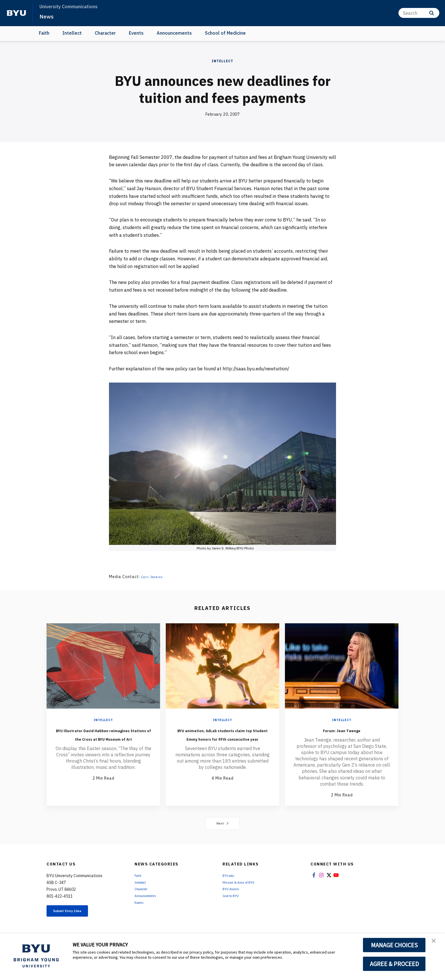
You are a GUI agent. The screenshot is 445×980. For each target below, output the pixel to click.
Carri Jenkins (154, 577)
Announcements (174, 33)
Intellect (72, 33)
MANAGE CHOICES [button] (394, 945)
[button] (436, 944)
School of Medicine (225, 33)
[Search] (419, 13)
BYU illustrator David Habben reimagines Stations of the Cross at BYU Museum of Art (103, 738)
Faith (44, 33)
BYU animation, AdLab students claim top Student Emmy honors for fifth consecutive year (222, 742)
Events (136, 33)
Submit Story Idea (76, 913)
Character (105, 33)
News (48, 16)
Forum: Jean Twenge (342, 730)
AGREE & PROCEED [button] (394, 964)
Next (223, 824)
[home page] (16, 13)
